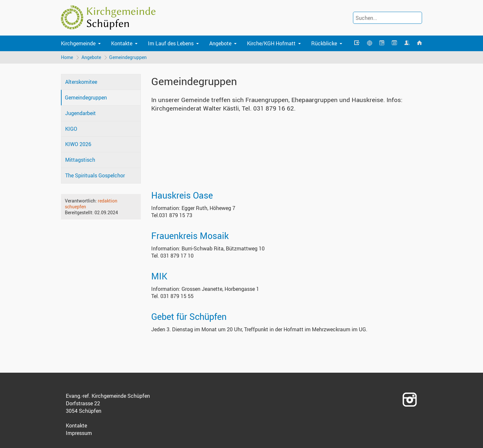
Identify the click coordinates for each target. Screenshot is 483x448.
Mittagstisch (80, 160)
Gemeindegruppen (128, 57)
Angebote (220, 43)
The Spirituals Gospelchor (95, 175)
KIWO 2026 (78, 144)
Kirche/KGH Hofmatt (271, 43)
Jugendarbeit (80, 113)
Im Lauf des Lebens (171, 43)
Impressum (79, 433)
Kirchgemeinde (78, 43)
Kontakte (122, 43)
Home (67, 57)
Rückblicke (324, 43)
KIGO (71, 129)
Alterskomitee (81, 82)
